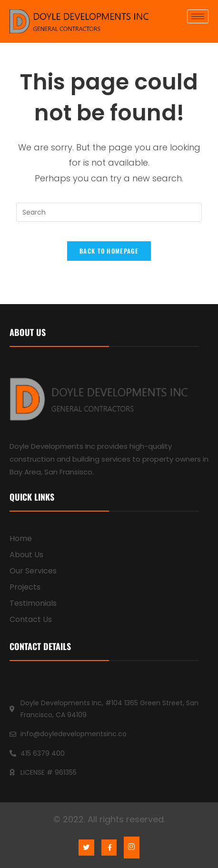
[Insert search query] (109, 212)
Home (21, 538)
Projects (25, 587)
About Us (26, 555)
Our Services (33, 571)
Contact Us (31, 619)
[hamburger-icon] (198, 16)
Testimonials (33, 603)
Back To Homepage (109, 251)
